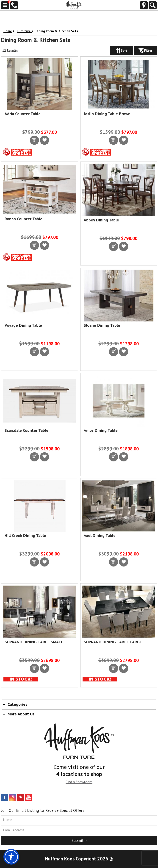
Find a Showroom (79, 782)
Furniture (24, 31)
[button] (11, 857)
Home (8, 31)
